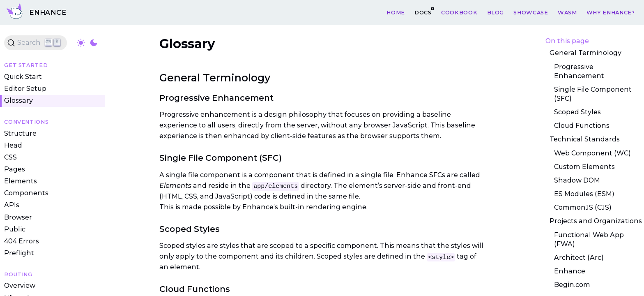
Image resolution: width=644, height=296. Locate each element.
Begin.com (572, 285)
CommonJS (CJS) (583, 207)
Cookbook (459, 12)
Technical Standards (585, 139)
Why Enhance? (611, 12)
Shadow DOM (577, 180)
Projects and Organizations (596, 221)
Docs (423, 12)
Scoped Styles (577, 112)
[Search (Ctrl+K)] (36, 43)
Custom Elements (584, 167)
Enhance (570, 271)
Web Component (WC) (592, 153)
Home (396, 12)
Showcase (531, 12)
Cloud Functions (582, 126)
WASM (567, 12)
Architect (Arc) (579, 258)
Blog (496, 12)
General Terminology (585, 53)
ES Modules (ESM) (584, 194)
